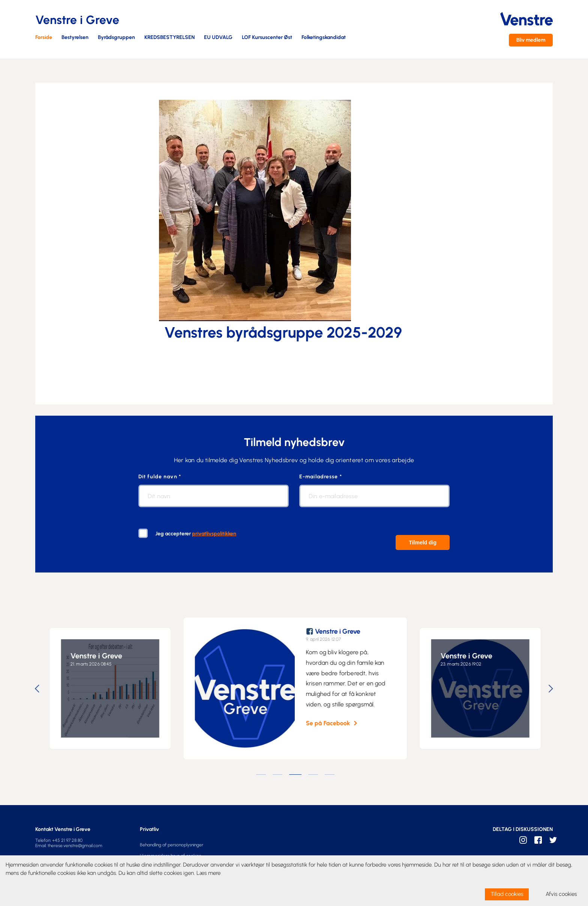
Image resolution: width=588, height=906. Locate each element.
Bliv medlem (531, 40)
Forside (44, 38)
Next (552, 689)
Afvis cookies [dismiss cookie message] (561, 894)
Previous (38, 689)
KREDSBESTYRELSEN (169, 38)
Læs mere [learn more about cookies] (208, 873)
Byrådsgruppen (116, 38)
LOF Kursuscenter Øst (267, 38)
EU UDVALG (218, 38)
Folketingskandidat (324, 38)
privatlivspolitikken (214, 534)
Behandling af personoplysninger (172, 845)
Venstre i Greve (102, 656)
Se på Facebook (333, 723)
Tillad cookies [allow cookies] (507, 894)
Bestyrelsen (75, 38)
